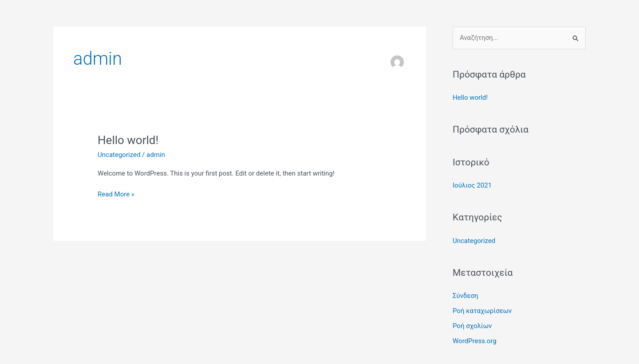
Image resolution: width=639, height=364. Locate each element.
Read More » (116, 194)
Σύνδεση (465, 296)
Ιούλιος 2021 (472, 185)
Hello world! (128, 140)
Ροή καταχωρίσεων (482, 311)
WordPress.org (475, 341)
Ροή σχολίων (472, 326)
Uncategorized (119, 155)
